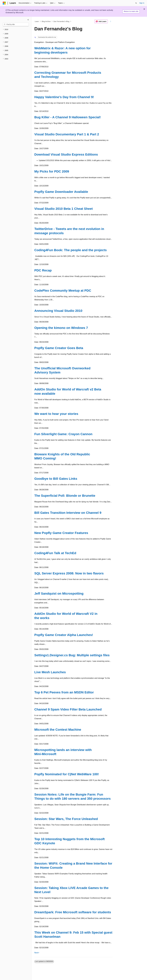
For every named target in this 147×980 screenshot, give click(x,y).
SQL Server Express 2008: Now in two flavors (69, 573)
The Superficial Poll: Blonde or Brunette (65, 496)
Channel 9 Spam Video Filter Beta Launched (68, 709)
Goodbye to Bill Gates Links (56, 479)
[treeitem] (16, 30)
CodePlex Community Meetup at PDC (63, 291)
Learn (37, 21)
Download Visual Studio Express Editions (66, 154)
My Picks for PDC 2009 (52, 171)
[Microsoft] (4, 3)
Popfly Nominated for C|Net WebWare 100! (67, 774)
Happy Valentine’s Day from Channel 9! (64, 97)
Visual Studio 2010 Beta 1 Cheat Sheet (64, 209)
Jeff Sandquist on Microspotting (59, 594)
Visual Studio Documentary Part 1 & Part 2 (67, 134)
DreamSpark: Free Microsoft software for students (73, 912)
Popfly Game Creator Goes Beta (59, 348)
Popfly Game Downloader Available (61, 192)
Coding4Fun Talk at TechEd (55, 553)
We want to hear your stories (56, 414)
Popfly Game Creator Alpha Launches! (64, 635)
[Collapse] (28, 20)
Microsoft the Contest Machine (58, 730)
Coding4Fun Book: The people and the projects (71, 250)
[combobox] (16, 25)
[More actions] (111, 21)
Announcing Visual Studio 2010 (58, 311)
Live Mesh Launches (50, 672)
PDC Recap (43, 270)
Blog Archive (46, 21)
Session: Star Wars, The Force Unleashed (66, 819)
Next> (37, 953)
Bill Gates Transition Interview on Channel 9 (68, 513)
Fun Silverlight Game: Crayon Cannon (63, 434)
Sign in (142, 3)
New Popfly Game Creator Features (61, 533)
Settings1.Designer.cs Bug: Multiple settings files (72, 655)
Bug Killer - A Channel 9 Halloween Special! (68, 117)
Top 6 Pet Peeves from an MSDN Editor (64, 692)
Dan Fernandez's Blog (61, 21)
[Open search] (136, 3)
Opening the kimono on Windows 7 (61, 328)
